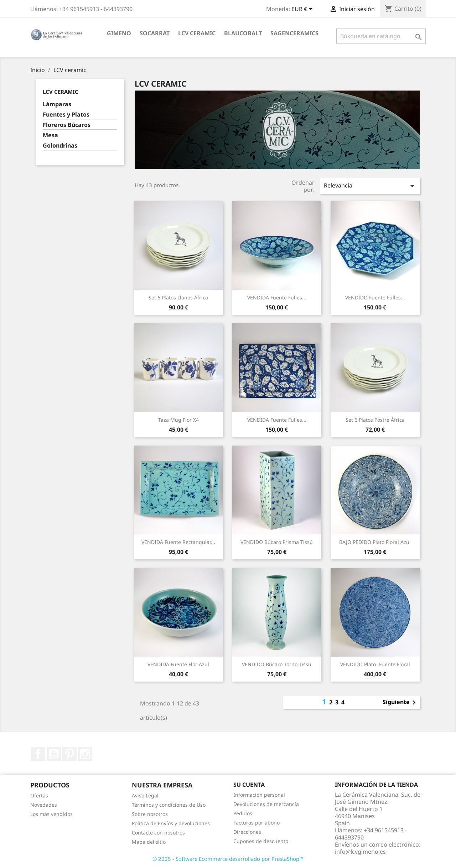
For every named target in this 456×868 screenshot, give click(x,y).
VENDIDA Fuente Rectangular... (178, 542)
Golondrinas (60, 146)
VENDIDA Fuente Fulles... (277, 297)
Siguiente (400, 703)
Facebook (38, 754)
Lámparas (57, 104)
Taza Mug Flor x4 (178, 420)
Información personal (259, 795)
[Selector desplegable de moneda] (303, 10)
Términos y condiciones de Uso (169, 805)
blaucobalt (243, 33)
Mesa (50, 135)
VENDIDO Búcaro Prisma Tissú (277, 542)
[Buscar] (381, 36)
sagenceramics (294, 33)
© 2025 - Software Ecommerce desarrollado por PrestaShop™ (228, 859)
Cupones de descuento (261, 841)
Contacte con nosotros (158, 833)
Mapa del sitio (149, 842)
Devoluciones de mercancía (266, 804)
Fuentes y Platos (66, 115)
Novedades (44, 805)
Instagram (85, 754)
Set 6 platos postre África (375, 420)
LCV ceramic (197, 33)
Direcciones (247, 832)
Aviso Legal (145, 795)
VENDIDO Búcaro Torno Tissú (277, 664)
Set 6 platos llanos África (178, 297)
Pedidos (243, 813)
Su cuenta (249, 785)
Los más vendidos (51, 814)
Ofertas (39, 795)
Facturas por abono (256, 823)
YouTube (54, 754)
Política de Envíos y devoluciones (171, 823)
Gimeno (119, 33)
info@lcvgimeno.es (360, 852)
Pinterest (69, 754)
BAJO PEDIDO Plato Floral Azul (375, 542)
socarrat (155, 33)
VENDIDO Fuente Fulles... (375, 297)
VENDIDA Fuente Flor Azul (178, 664)
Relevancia (370, 186)
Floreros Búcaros (67, 125)
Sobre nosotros (150, 814)
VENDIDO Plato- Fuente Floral (375, 664)
